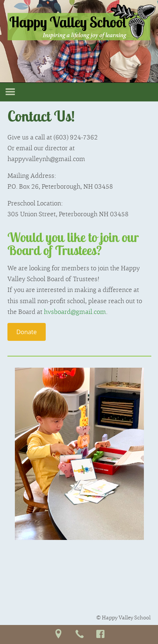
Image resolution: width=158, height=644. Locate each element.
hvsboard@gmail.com (75, 312)
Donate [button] (27, 332)
